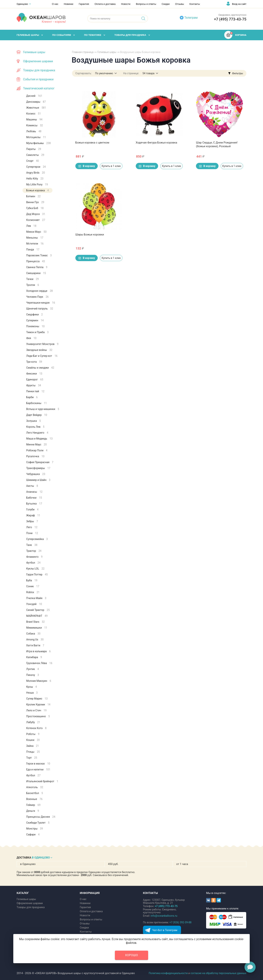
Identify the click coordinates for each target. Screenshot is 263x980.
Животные (36, 108)
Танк (32, 545)
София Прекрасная (40, 462)
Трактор (34, 551)
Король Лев (35, 427)
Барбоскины (36, 403)
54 (148, 73)
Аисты (32, 486)
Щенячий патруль (40, 309)
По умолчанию (104, 73)
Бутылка (34, 504)
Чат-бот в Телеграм (165, 930)
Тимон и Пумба (37, 332)
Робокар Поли (37, 450)
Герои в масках (38, 764)
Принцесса (36, 261)
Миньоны (35, 238)
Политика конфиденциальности (168, 973)
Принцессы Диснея (41, 817)
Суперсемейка (37, 539)
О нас (55, 4)
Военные (34, 799)
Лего (32, 527)
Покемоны (35, 326)
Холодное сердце (40, 291)
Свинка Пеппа (37, 267)
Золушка (34, 421)
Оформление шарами (38, 61)
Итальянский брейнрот (42, 781)
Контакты (195, 4)
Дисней (34, 96)
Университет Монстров (42, 344)
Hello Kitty (35, 179)
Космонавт (36, 220)
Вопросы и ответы (146, 4)
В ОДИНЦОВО (41, 858)
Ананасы (34, 492)
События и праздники (38, 79)
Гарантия (84, 4)
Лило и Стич (36, 710)
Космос (34, 114)
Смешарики (36, 273)
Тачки (33, 279)
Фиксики (34, 374)
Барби (32, 397)
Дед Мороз (36, 214)
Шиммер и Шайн (38, 480)
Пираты (34, 149)
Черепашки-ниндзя (41, 303)
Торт (32, 758)
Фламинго (34, 557)
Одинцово (22, 4)
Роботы (33, 734)
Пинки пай (35, 391)
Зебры (32, 521)
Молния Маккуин (39, 681)
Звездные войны (39, 350)
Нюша (32, 693)
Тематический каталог (39, 88)
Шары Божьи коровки (90, 235)
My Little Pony (37, 184)
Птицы (33, 752)
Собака (33, 634)
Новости (126, 4)
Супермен (35, 320)
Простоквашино (38, 716)
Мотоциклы (36, 137)
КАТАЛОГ (23, 893)
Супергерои (36, 167)
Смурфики (34, 314)
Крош (31, 687)
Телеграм (191, 18)
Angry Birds (36, 173)
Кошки (33, 740)
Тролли (33, 285)
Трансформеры (38, 468)
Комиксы (35, 125)
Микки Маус (36, 232)
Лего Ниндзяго (37, 433)
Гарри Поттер (37, 574)
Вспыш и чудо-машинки (43, 409)
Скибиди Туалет (38, 823)
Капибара (34, 657)
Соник (33, 586)
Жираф (33, 515)
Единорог (35, 379)
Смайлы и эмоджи (40, 368)
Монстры (35, 829)
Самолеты (35, 155)
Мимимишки (37, 628)
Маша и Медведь (39, 439)
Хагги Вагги (35, 645)
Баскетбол (35, 793)
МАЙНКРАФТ (37, 616)
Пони (32, 533)
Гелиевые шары (107, 52)
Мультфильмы (39, 143)
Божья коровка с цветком (92, 143)
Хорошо (131, 955)
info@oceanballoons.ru (164, 916)
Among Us (35, 639)
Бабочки (34, 498)
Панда (33, 249)
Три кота (34, 362)
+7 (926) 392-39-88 (180, 922)
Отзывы (180, 4)
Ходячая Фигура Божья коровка (157, 143)
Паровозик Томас (39, 255)
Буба (32, 580)
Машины (34, 119)
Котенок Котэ (36, 728)
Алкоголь (35, 787)
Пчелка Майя (36, 598)
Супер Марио (37, 699)
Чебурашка (36, 474)
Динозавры (36, 102)
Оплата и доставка (105, 4)
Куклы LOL (35, 569)
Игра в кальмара (38, 651)
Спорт (33, 161)
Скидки (166, 4)
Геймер (33, 805)
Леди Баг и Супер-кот (42, 356)
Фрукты (34, 385)
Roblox (33, 592)
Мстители (35, 244)
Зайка (33, 746)
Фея (31, 338)
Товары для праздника (39, 70)
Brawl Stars (35, 622)
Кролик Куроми (38, 704)
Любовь (34, 131)
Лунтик (33, 669)
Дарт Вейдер (37, 415)
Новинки (69, 4)
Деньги (33, 811)
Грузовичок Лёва (39, 663)
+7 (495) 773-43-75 (230, 19)
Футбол (33, 563)
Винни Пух (35, 202)
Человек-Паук (37, 297)
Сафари (33, 834)
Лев (31, 226)
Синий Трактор (38, 610)
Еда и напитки (38, 769)
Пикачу (33, 675)
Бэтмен (33, 196)
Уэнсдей (34, 604)
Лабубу (33, 722)
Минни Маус (36, 444)
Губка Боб (35, 208)
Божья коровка (37, 190)
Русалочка (35, 456)
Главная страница (83, 52)
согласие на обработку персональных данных (218, 973)
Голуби (32, 509)
